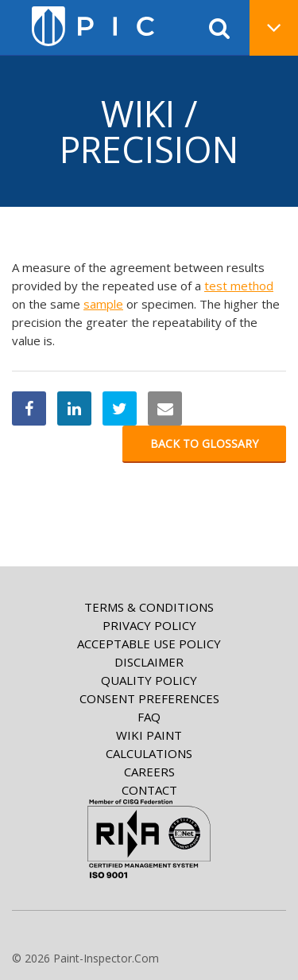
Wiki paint (149, 735)
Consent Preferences (149, 698)
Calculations (149, 753)
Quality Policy (149, 680)
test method (239, 286)
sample (103, 304)
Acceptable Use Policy (149, 644)
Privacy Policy (149, 625)
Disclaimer (149, 662)
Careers (149, 772)
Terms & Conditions (149, 607)
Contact (149, 790)
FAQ (149, 717)
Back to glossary (204, 443)
